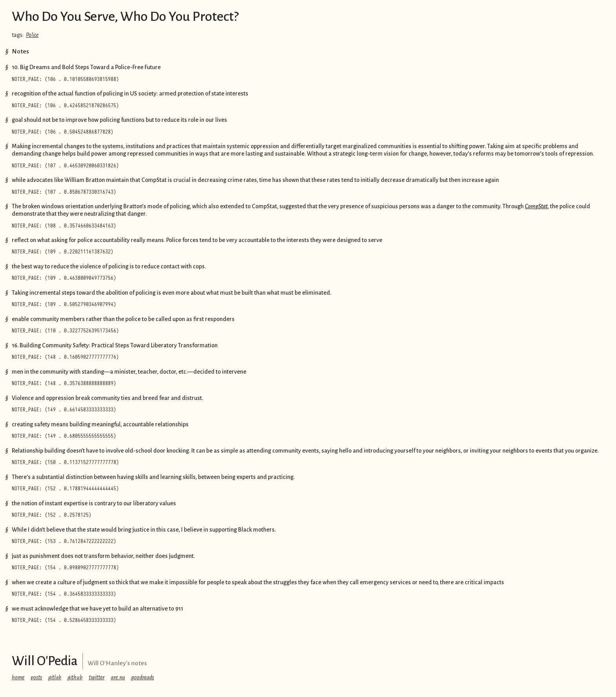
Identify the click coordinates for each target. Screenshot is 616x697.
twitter (97, 677)
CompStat (536, 206)
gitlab (55, 677)
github (75, 677)
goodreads (143, 677)
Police (32, 35)
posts (36, 677)
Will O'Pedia (45, 661)
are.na (118, 677)
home (18, 677)
